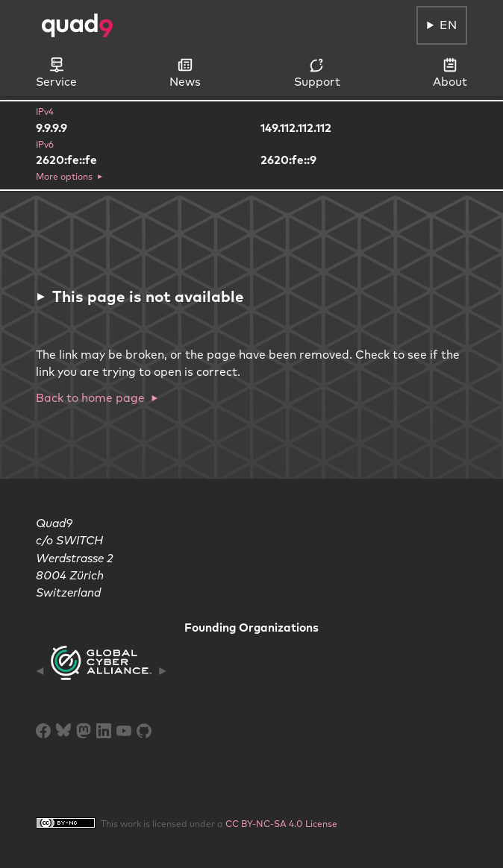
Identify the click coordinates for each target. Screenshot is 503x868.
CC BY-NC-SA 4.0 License (281, 824)
